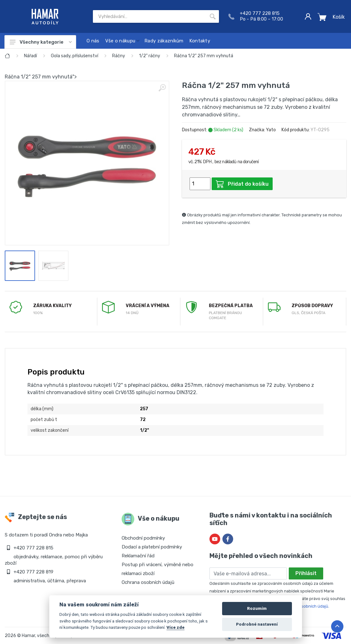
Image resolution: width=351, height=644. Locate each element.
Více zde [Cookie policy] (175, 627)
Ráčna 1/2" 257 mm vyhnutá (204, 56)
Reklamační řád (138, 556)
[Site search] (150, 16)
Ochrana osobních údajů (148, 582)
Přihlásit (306, 573)
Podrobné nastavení (257, 624)
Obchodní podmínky (143, 538)
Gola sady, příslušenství (75, 56)
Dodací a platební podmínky (152, 547)
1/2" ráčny (150, 56)
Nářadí (30, 56)
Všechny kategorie (41, 42)
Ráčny (119, 56)
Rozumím (257, 608)
